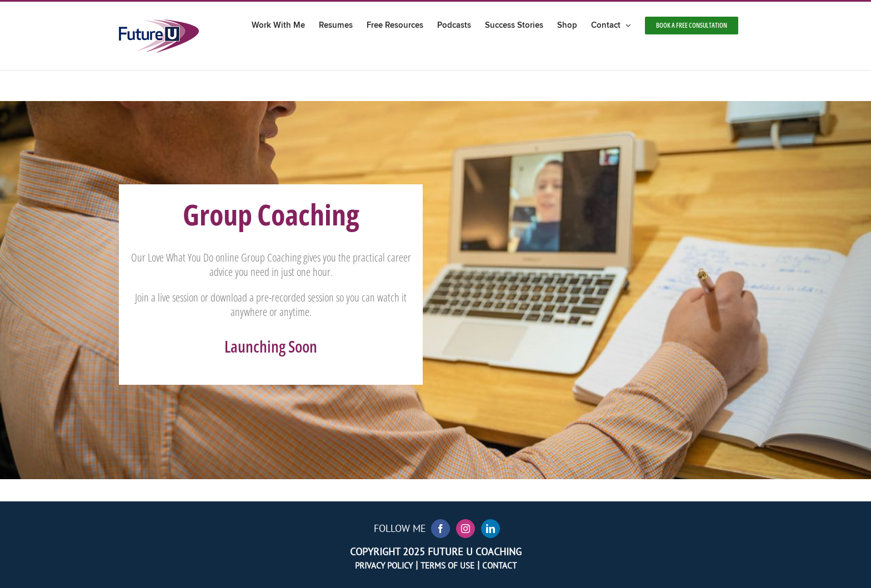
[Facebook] (440, 529)
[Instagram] (465, 529)
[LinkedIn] (490, 529)
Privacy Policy (384, 566)
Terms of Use (447, 566)
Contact (499, 566)
